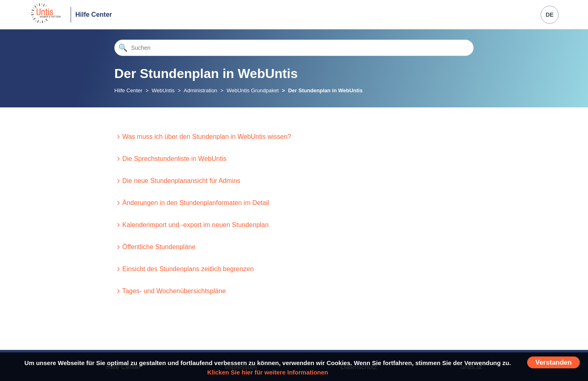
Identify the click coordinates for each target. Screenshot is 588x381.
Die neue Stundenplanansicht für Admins (181, 181)
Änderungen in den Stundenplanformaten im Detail (195, 203)
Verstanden (553, 362)
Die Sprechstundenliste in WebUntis (174, 159)
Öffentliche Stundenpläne (159, 247)
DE (549, 15)
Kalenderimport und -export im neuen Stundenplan (195, 225)
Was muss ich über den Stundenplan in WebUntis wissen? (207, 137)
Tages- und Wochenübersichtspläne (174, 291)
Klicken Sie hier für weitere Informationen (268, 372)
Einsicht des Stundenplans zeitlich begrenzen (188, 269)
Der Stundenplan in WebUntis (325, 90)
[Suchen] (294, 48)
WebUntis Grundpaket (253, 90)
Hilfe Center (94, 14)
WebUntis (163, 90)
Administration (200, 90)
